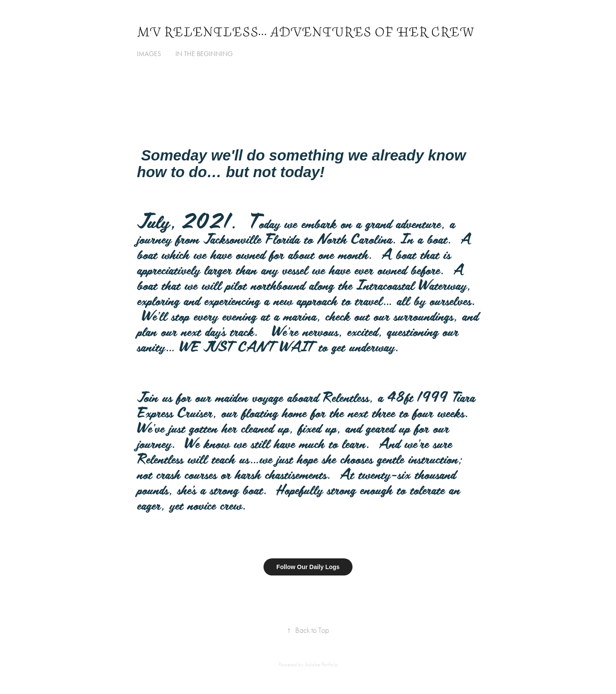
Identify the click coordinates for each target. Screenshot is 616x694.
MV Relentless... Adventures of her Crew (305, 32)
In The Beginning (204, 54)
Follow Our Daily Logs (308, 567)
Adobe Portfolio (321, 664)
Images (149, 54)
